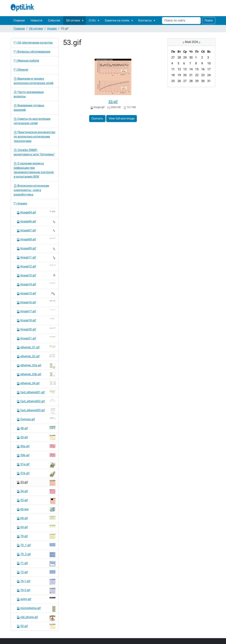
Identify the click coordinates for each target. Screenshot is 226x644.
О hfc (92, 20)
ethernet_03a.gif (36, 366)
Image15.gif (36, 294)
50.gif (36, 438)
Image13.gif (36, 275)
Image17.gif (36, 311)
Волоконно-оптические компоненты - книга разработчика (31, 190)
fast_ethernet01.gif (36, 392)
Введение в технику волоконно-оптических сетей (33, 81)
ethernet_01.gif (36, 347)
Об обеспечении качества (33, 43)
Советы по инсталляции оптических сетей (32, 121)
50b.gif (36, 455)
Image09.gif (36, 248)
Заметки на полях (117, 20)
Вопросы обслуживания (32, 52)
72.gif (36, 572)
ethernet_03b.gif (36, 374)
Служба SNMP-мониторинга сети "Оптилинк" (34, 152)
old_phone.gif (36, 618)
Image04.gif (36, 212)
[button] (83, 21)
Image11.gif (36, 258)
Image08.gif (36, 239)
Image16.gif (36, 302)
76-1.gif (36, 582)
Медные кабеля (26, 61)
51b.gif (36, 474)
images (52, 29)
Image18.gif (36, 320)
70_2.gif (36, 555)
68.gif (36, 518)
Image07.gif (36, 230)
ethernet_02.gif (36, 356)
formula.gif (36, 419)
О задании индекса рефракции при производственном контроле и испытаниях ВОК (34, 170)
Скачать (97, 118)
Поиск (209, 20)
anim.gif (36, 599)
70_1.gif (36, 545)
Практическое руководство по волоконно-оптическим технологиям (34, 137)
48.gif (36, 428)
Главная (19, 20)
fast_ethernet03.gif (36, 411)
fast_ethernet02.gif (36, 401)
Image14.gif (36, 284)
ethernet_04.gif (36, 383)
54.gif (36, 491)
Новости (36, 20)
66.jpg (36, 509)
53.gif (113, 102)
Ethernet (21, 70)
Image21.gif (36, 338)
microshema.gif (36, 609)
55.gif (36, 501)
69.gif (36, 527)
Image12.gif (36, 266)
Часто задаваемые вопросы (29, 94)
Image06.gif (36, 222)
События (54, 20)
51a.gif (36, 465)
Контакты (145, 20)
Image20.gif (36, 329)
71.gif (36, 564)
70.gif (36, 536)
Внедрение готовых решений (29, 108)
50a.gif (36, 446)
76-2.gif (36, 591)
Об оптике (73, 20)
